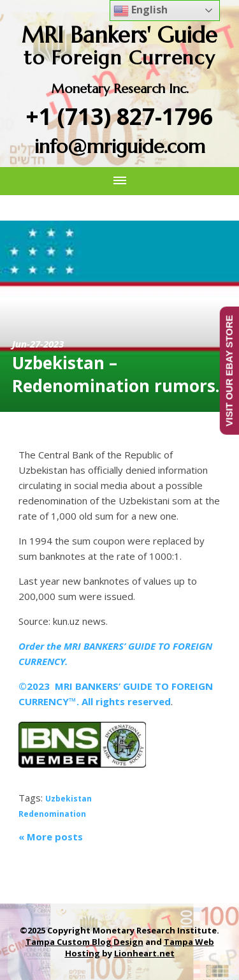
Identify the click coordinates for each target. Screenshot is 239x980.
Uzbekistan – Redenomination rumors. (116, 374)
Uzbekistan (69, 799)
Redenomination (52, 814)
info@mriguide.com (120, 146)
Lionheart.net (144, 953)
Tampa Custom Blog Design (84, 942)
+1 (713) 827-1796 (119, 116)
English (141, 11)
